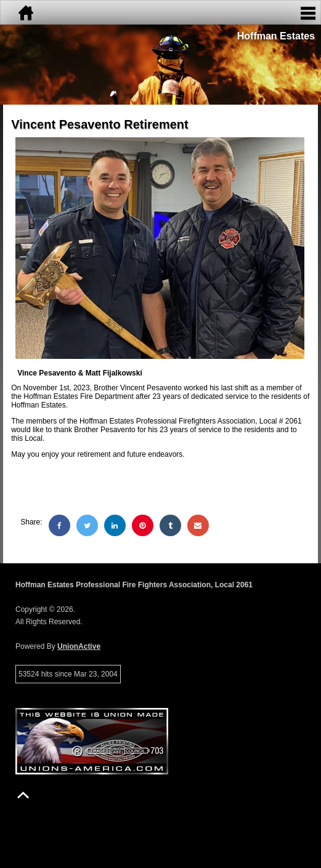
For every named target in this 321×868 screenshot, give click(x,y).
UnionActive (79, 646)
